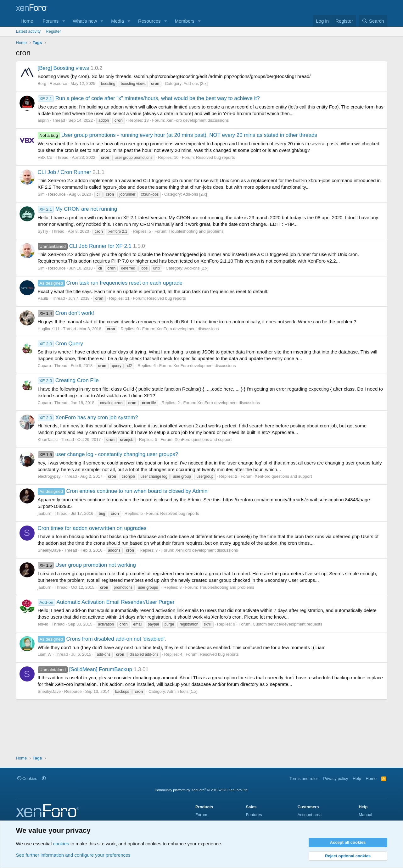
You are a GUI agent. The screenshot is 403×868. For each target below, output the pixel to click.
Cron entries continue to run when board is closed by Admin (123, 491)
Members (185, 21)
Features (254, 815)
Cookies (27, 779)
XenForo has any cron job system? (88, 417)
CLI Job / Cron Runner (64, 172)
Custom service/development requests (287, 624)
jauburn (45, 513)
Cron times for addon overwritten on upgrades (92, 528)
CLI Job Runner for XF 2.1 (85, 246)
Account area (310, 815)
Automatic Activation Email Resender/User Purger (106, 602)
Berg (42, 83)
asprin (43, 120)
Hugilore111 (49, 329)
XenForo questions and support (203, 440)
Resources (149, 21)
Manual (365, 815)
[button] (64, 21)
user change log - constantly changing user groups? (108, 454)
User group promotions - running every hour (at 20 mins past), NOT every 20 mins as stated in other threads (177, 135)
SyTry (43, 231)
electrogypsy (49, 476)
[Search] (373, 21)
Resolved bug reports (215, 157)
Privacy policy (336, 779)
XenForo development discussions (197, 120)
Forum (201, 815)
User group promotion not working (87, 565)
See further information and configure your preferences (73, 855)
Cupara (45, 366)
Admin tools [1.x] (182, 691)
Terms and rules (304, 779)
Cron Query (60, 344)
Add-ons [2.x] (196, 83)
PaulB (43, 298)
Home (27, 21)
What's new (85, 21)
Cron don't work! (66, 313)
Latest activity (28, 31)
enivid (43, 624)
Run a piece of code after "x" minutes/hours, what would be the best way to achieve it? (149, 98)
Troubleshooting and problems (196, 231)
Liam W (45, 654)
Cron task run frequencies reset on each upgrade (110, 283)
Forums (51, 21)
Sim (41, 194)
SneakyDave (49, 550)
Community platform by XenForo (202, 790)
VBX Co (45, 157)
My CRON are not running (78, 209)
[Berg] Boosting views (63, 68)
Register (53, 31)
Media (118, 21)
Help (357, 779)
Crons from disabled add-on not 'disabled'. (102, 639)
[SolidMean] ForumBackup (85, 669)
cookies (61, 844)
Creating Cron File (68, 380)
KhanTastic (48, 440)
